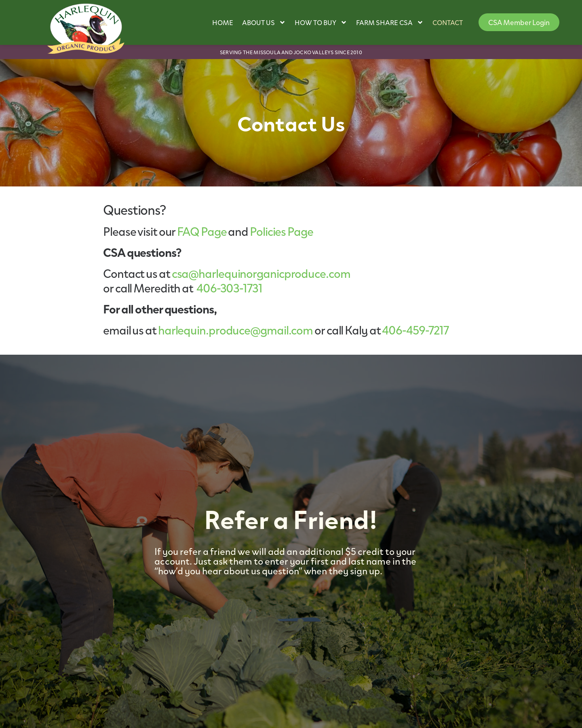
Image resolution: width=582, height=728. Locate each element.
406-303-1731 (229, 288)
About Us (264, 22)
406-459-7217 (415, 330)
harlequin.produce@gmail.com (235, 330)
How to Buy (321, 22)
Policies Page (282, 231)
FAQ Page (202, 231)
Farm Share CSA (390, 22)
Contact (448, 22)
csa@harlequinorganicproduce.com (261, 273)
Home (223, 22)
